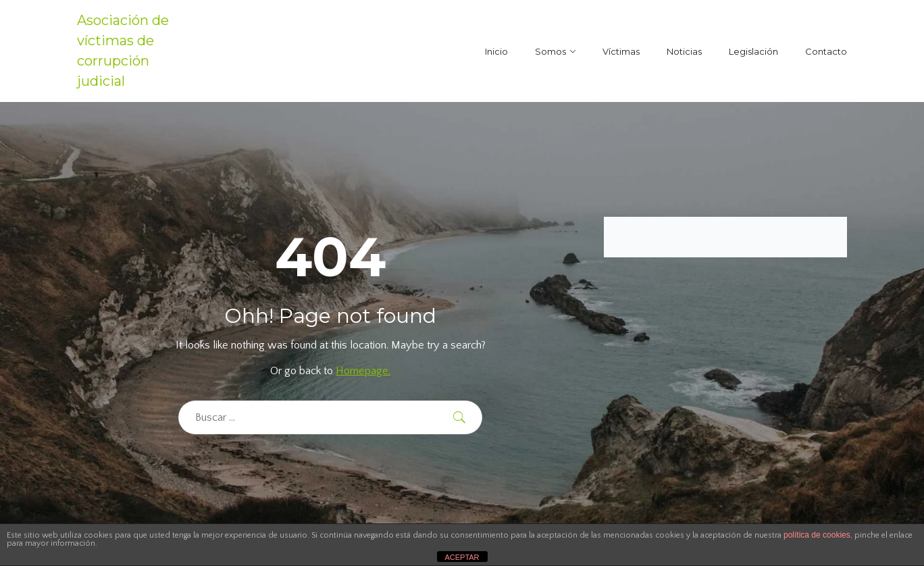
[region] (176, 468)
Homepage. (363, 371)
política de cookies (817, 535)
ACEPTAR (462, 557)
